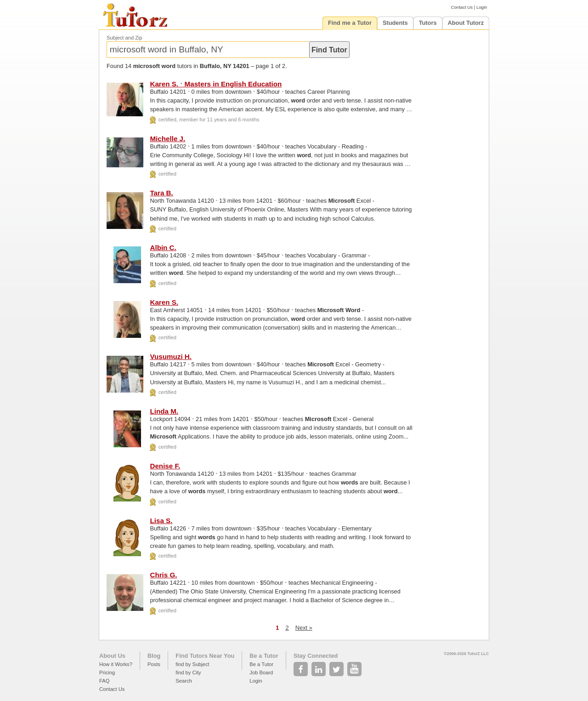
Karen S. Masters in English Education (216, 84)
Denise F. (165, 466)
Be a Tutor (264, 656)
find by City (188, 673)
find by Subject (192, 664)
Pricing (107, 673)
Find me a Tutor (350, 23)
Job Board (261, 673)
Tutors (428, 23)
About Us (112, 656)
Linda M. (164, 411)
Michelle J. (167, 139)
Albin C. (163, 248)
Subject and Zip (124, 38)
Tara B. (161, 193)
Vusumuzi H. (171, 356)
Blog (154, 656)
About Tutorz (466, 23)
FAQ (104, 681)
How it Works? (116, 664)
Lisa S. (161, 521)
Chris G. (163, 575)
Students (395, 23)
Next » (304, 628)
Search (184, 681)
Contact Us (462, 7)
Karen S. (164, 302)
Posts (154, 664)
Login (482, 7)
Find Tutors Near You (205, 656)
